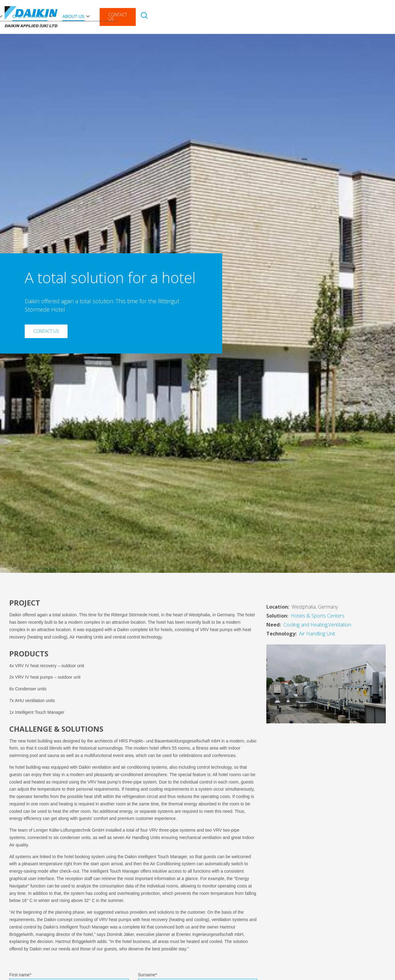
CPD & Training (272, 16)
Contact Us (360, 17)
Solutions (180, 16)
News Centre (223, 16)
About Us (315, 16)
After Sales (112, 16)
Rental (150, 16)
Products (70, 16)
